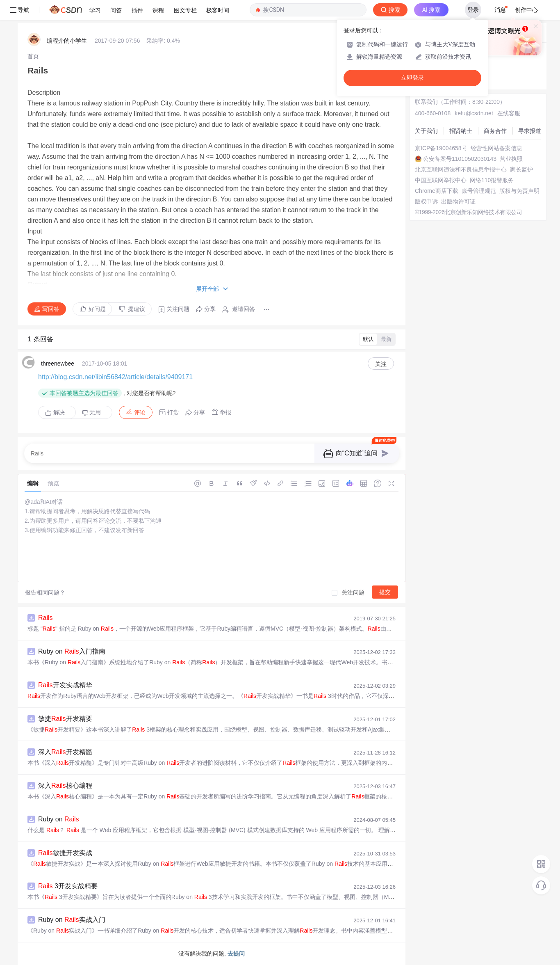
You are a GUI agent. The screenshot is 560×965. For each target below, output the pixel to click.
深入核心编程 (65, 785)
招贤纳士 (461, 131)
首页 (33, 56)
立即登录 (412, 78)
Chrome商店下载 (437, 191)
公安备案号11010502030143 (460, 159)
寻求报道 (530, 131)
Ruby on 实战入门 (72, 920)
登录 (473, 10)
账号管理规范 (479, 191)
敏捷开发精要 (65, 719)
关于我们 (426, 131)
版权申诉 (426, 201)
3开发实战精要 (68, 886)
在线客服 (509, 113)
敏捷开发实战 (65, 853)
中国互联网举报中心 (441, 180)
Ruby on (59, 819)
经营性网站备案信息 (496, 148)
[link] (33, 56)
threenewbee (58, 364)
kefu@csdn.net (474, 113)
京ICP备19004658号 (441, 148)
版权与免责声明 (519, 191)
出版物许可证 (458, 201)
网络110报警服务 (492, 180)
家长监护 (521, 169)
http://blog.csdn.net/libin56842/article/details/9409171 (115, 377)
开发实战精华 (65, 685)
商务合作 (495, 131)
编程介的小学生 (67, 41)
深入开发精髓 (65, 752)
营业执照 (511, 159)
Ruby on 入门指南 (72, 651)
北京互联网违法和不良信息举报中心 (461, 169)
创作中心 (526, 10)
